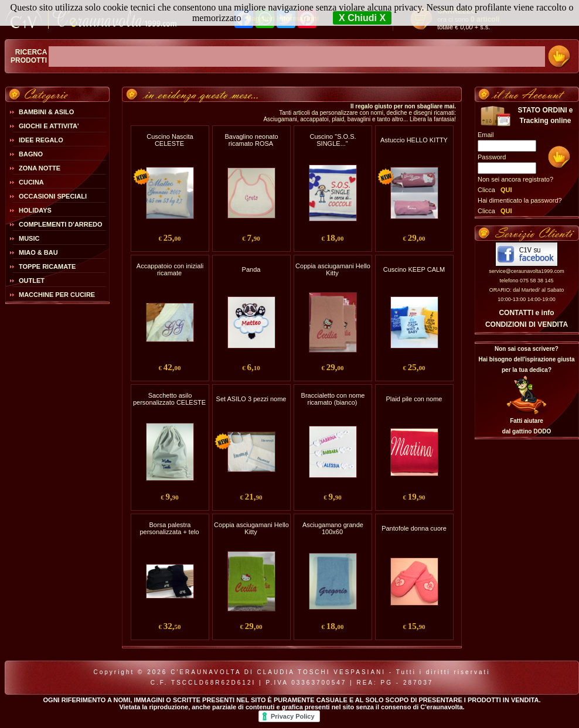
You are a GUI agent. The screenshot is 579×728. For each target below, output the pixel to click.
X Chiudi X (362, 18)
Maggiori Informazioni (282, 19)
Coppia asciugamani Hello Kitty (333, 269)
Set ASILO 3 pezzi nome (251, 399)
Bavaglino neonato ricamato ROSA (251, 140)
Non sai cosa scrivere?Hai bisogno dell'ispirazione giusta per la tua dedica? (526, 359)
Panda (251, 269)
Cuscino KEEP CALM (414, 269)
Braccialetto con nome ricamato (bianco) (333, 399)
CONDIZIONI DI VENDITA (527, 324)
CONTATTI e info (526, 313)
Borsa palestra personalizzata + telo (169, 528)
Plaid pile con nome (414, 399)
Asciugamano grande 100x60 (333, 528)
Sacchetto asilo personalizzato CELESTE (169, 399)
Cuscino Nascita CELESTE (170, 140)
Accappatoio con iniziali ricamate (170, 269)
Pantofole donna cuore (414, 528)
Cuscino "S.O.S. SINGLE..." (333, 140)
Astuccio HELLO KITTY (414, 140)
